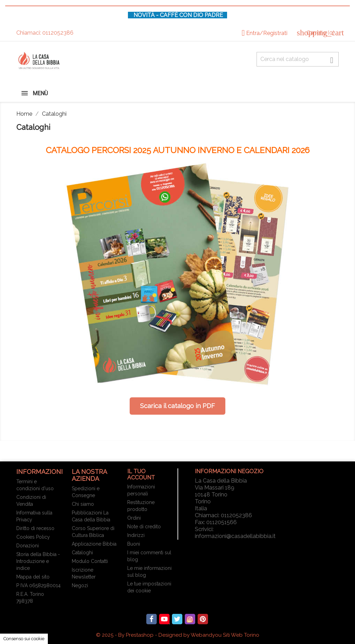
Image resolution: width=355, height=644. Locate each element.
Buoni (134, 544)
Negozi (80, 585)
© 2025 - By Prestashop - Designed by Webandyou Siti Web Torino (178, 635)
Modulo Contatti (90, 561)
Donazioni (28, 546)
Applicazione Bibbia (94, 544)
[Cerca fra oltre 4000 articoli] (298, 59)
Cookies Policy (33, 537)
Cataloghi (82, 553)
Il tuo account (141, 474)
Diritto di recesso (35, 528)
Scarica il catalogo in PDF (177, 406)
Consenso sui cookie (24, 639)
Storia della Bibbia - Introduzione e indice (38, 561)
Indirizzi (136, 535)
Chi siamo (83, 504)
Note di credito (144, 527)
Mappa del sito (33, 577)
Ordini (134, 518)
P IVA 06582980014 (38, 585)
